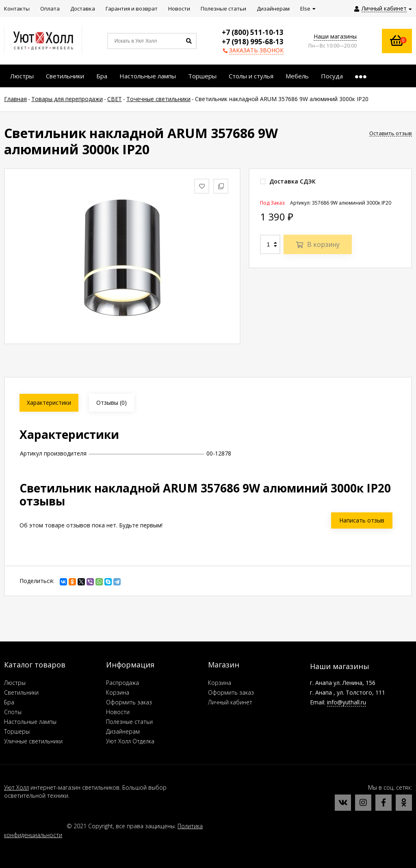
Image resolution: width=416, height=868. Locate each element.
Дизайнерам (123, 731)
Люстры (15, 683)
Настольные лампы (30, 722)
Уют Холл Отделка (130, 741)
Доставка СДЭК (288, 181)
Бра (9, 702)
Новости (118, 712)
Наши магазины (335, 36)
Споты (13, 712)
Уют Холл (16, 787)
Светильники (21, 692)
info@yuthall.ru (347, 702)
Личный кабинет (230, 702)
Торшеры (17, 731)
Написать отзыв (362, 520)
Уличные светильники (33, 741)
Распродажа (122, 683)
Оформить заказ (129, 702)
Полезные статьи (129, 722)
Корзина (118, 692)
